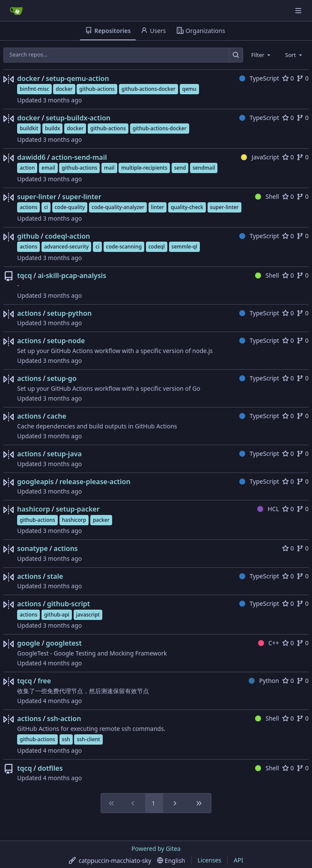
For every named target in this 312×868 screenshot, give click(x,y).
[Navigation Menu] (299, 10)
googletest (64, 643)
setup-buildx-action (78, 118)
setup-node (66, 341)
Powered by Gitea (156, 849)
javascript (88, 615)
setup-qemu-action (77, 78)
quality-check (187, 207)
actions (28, 207)
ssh (66, 739)
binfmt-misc (34, 89)
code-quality (70, 207)
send (180, 168)
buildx (52, 128)
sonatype (33, 548)
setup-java (64, 454)
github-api (57, 615)
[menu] (110, 861)
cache (57, 416)
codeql (157, 247)
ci (46, 207)
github (28, 236)
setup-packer (77, 509)
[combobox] (261, 55)
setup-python (69, 313)
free (44, 681)
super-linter (37, 197)
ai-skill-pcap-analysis (72, 275)
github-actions (97, 89)
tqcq (25, 275)
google (29, 643)
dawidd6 (31, 157)
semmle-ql (184, 247)
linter (158, 207)
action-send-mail (79, 157)
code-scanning (124, 247)
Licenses (210, 860)
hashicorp (34, 509)
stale (55, 576)
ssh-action (64, 718)
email (48, 168)
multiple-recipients (144, 168)
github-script (69, 604)
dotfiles (50, 768)
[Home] (16, 11)
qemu (189, 89)
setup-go (62, 378)
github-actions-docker (149, 89)
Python (264, 681)
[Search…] (236, 55)
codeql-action (67, 236)
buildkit (29, 128)
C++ (269, 643)
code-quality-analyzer (118, 207)
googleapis (35, 482)
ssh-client (88, 739)
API (238, 860)
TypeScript (259, 78)
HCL (268, 509)
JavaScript (260, 157)
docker (29, 78)
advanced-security (66, 247)
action (27, 168)
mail (109, 168)
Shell (267, 196)
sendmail (204, 168)
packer (101, 520)
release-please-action (95, 482)
